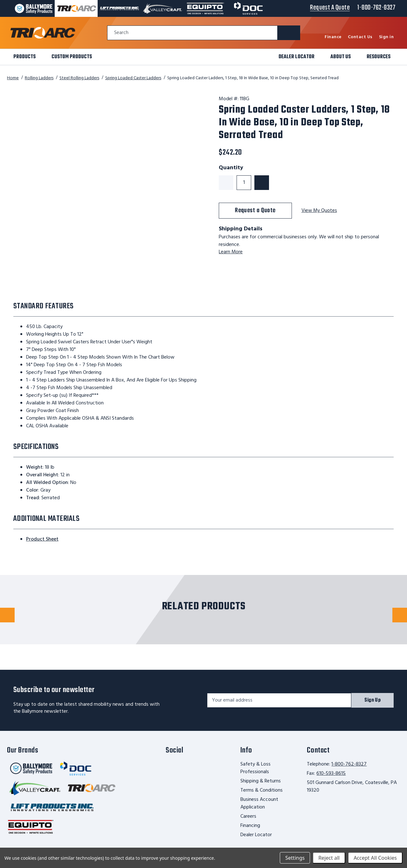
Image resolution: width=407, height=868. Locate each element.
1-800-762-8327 (349, 764)
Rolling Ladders (39, 78)
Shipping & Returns (261, 781)
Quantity (231, 168)
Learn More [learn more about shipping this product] (231, 252)
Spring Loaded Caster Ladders (133, 78)
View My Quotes (320, 211)
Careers (248, 816)
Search (121, 33)
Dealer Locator (256, 835)
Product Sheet (42, 539)
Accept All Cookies (375, 858)
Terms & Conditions (262, 790)
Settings (295, 858)
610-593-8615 (331, 773)
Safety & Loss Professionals (255, 768)
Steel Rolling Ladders (79, 78)
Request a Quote (255, 210)
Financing (250, 826)
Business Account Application (259, 803)
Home (13, 78)
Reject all (329, 858)
